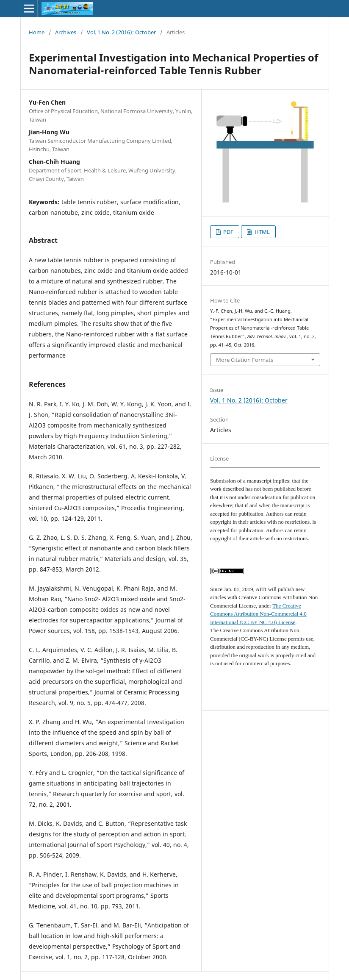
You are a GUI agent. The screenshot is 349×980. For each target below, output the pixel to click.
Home (37, 32)
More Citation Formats (245, 360)
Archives (66, 32)
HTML (262, 232)
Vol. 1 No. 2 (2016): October (121, 32)
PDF (228, 232)
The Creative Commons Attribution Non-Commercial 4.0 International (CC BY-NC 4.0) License (258, 614)
